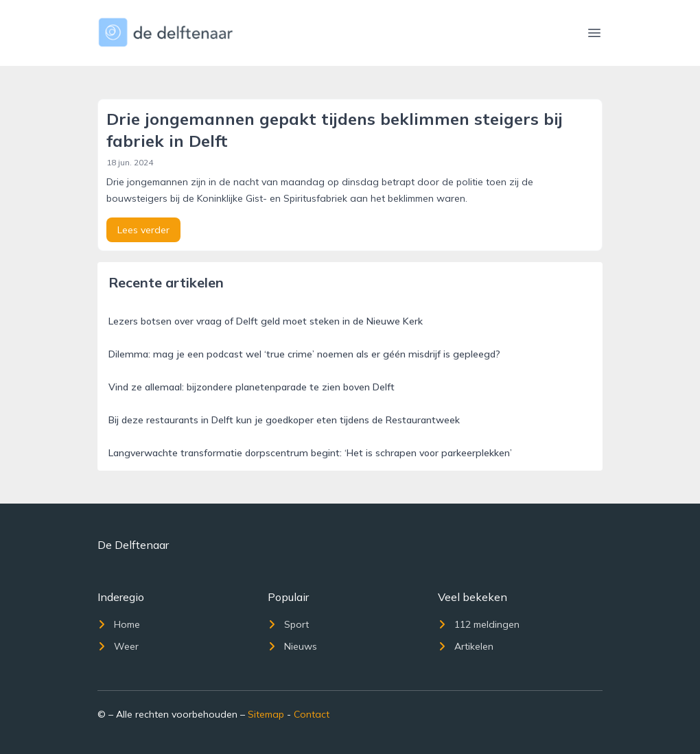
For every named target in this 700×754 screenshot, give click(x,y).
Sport (288, 624)
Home (119, 624)
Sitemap (266, 714)
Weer (118, 646)
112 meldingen (479, 624)
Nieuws (292, 646)
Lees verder (143, 230)
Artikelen (466, 646)
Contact (312, 714)
